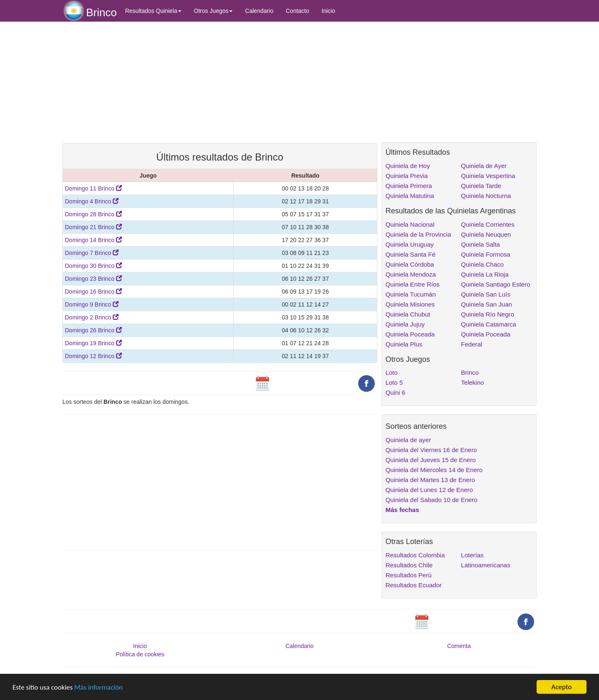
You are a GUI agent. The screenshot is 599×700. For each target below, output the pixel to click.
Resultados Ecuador (414, 585)
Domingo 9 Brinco (92, 304)
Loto (392, 372)
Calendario (259, 11)
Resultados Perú (409, 575)
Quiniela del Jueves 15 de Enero (431, 460)
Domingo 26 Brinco (93, 330)
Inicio (328, 11)
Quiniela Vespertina (488, 176)
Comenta (459, 646)
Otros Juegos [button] (213, 11)
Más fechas (402, 510)
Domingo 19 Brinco (93, 343)
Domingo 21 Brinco (93, 227)
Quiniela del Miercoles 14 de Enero (434, 470)
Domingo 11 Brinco (93, 188)
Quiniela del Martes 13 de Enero (430, 480)
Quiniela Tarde (481, 186)
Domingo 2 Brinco (92, 317)
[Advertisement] (220, 82)
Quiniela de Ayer (484, 166)
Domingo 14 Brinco (93, 240)
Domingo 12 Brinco (93, 356)
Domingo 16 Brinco (93, 292)
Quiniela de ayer (408, 440)
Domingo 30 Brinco (93, 266)
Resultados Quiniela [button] (153, 11)
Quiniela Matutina (410, 196)
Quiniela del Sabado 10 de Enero (432, 500)
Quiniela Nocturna (486, 196)
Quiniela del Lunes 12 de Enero (429, 490)
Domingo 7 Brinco (92, 253)
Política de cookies (140, 654)
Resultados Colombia (415, 555)
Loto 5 (394, 382)
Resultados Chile (409, 565)
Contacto (297, 11)
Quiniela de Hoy (408, 166)
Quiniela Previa (407, 176)
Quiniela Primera (409, 186)
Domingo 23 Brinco (93, 279)
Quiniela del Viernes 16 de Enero (431, 450)
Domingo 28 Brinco (93, 214)
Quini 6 (396, 392)
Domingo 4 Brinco (92, 201)
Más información (99, 687)
